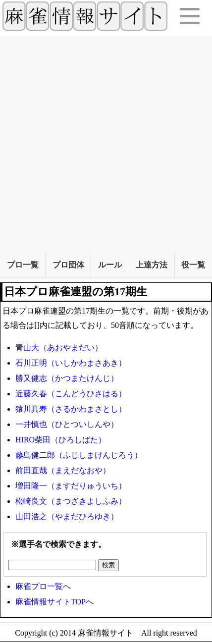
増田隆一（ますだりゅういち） (71, 486)
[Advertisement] (106, 142)
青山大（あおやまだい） (59, 348)
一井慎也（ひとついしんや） (67, 424)
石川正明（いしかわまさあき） (71, 363)
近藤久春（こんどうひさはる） (71, 394)
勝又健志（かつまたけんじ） (67, 378)
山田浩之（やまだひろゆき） (67, 516)
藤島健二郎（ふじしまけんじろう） (79, 455)
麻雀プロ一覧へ (43, 586)
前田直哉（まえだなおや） (63, 470)
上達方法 (152, 265)
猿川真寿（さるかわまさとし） (71, 409)
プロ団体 (68, 265)
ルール (110, 265)
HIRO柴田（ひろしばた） (61, 440)
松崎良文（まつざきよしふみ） (71, 501)
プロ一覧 (23, 265)
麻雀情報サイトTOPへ (54, 602)
